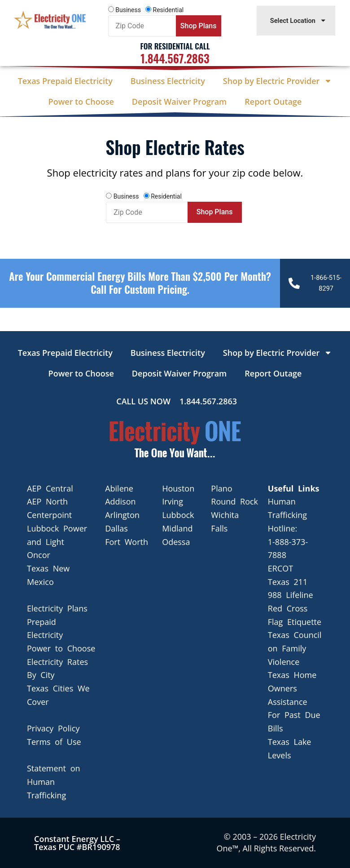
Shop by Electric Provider (278, 81)
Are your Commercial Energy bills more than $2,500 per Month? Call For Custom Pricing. (140, 283)
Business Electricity (168, 81)
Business (128, 10)
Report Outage (273, 102)
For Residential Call (175, 46)
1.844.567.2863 (175, 58)
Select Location (298, 20)
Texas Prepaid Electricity (65, 81)
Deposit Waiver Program (179, 102)
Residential (168, 10)
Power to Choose (81, 102)
